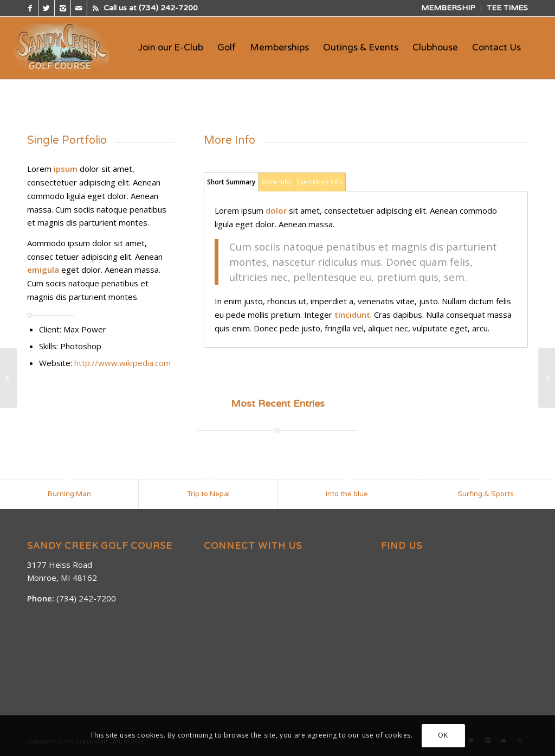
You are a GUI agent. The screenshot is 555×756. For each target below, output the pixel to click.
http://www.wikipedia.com (122, 363)
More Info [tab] (276, 182)
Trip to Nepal (208, 494)
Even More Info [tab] (320, 182)
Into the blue (347, 494)
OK (443, 735)
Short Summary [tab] (231, 182)
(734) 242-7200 (168, 8)
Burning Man (69, 494)
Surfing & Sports (486, 494)
